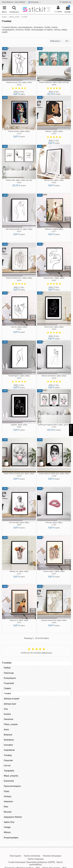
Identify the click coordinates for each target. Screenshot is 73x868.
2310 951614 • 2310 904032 (14, 2)
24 (67, 41)
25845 (54, 329)
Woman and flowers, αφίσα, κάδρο (54, 376)
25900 (19, 427)
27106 (54, 525)
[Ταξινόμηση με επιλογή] (56, 41)
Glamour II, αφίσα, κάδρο (54, 229)
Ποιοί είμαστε (15, 856)
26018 (54, 574)
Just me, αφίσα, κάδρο (19, 327)
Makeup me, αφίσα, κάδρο (19, 571)
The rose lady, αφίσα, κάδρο (19, 522)
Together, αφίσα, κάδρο (19, 425)
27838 (54, 476)
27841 (54, 427)
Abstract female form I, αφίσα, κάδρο (19, 278)
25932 (19, 85)
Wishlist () (65, 2)
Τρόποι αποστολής (32, 856)
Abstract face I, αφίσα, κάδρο (54, 278)
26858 (19, 525)
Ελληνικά (35, 2)
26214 (19, 231)
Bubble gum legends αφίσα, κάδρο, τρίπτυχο (54, 425)
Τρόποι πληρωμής (36, 859)
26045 (19, 378)
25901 (19, 329)
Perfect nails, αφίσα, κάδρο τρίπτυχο (19, 180)
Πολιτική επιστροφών (52, 856)
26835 (19, 280)
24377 (54, 231)
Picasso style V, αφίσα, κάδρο (54, 571)
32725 (19, 134)
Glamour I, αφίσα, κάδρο (54, 131)
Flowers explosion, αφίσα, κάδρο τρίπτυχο (54, 82)
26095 (54, 85)
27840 (19, 476)
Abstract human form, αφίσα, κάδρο (54, 620)
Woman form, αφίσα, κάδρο (54, 180)
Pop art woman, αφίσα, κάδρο (19, 131)
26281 (54, 280)
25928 (54, 378)
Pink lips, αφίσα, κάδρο (54, 522)
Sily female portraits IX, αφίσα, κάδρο (19, 229)
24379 (19, 623)
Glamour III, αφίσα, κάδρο (19, 620)
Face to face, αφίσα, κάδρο (54, 327)
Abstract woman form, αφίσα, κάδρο (19, 82)
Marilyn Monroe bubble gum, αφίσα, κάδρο (19, 474)
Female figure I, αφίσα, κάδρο (19, 376)
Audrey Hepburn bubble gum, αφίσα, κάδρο (54, 474)
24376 (54, 134)
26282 (54, 183)
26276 (19, 574)
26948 (19, 183)
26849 (54, 623)
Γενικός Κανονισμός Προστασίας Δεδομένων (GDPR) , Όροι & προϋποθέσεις (36, 863)
